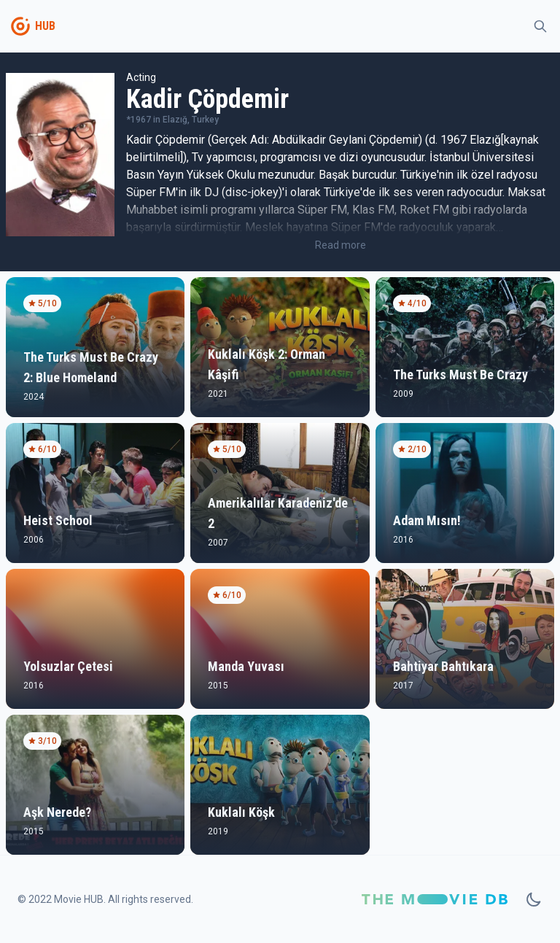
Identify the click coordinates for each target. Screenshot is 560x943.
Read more (341, 245)
